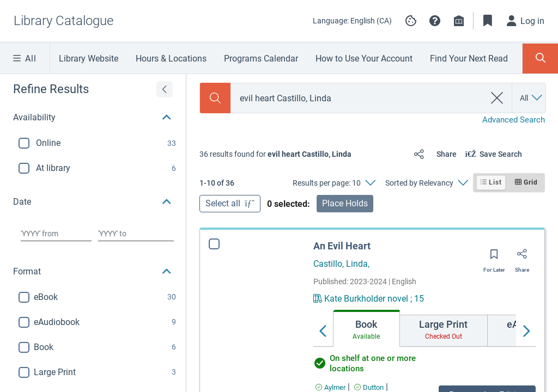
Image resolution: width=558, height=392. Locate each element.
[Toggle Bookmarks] (488, 21)
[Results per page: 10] (334, 183)
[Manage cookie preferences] (411, 21)
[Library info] (459, 21)
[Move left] (323, 332)
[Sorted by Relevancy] (426, 183)
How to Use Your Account (364, 59)
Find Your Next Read (469, 59)
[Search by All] (532, 98)
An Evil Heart (342, 246)
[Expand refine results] (165, 89)
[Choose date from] (56, 234)
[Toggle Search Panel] (540, 59)
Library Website (89, 59)
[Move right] (526, 332)
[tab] (366, 328)
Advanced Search (514, 120)
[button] (435, 21)
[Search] (215, 98)
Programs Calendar (261, 59)
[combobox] (357, 98)
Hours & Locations (171, 59)
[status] (275, 154)
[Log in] (526, 21)
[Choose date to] (136, 234)
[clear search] (497, 98)
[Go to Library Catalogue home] (63, 21)
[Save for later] (494, 258)
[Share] (433, 154)
